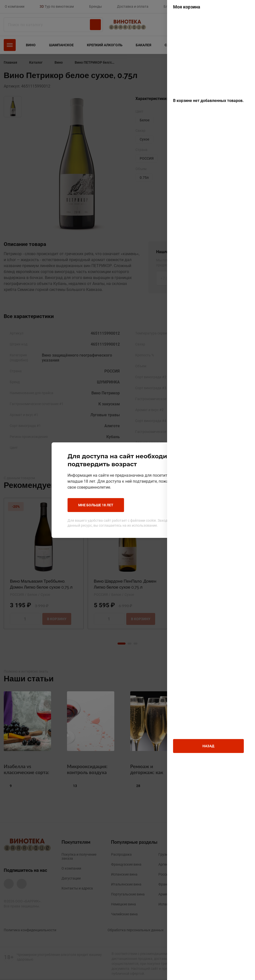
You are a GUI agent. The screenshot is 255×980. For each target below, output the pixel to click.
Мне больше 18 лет (92, 505)
